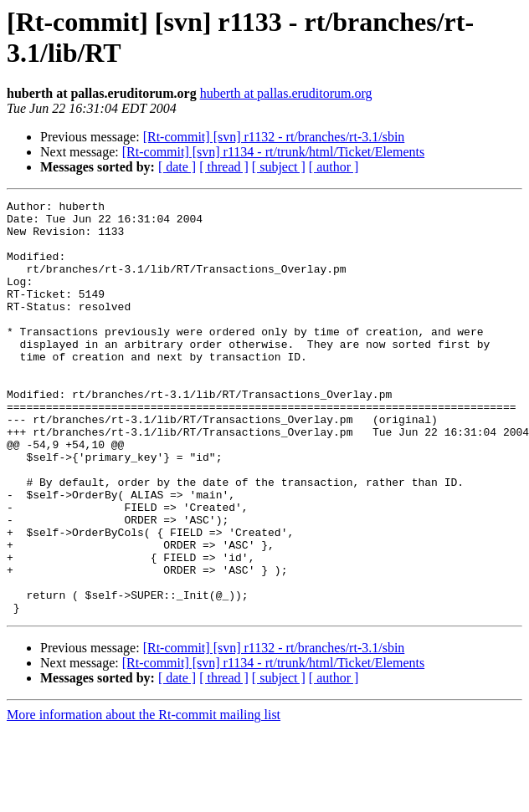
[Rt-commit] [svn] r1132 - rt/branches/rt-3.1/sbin (274, 137)
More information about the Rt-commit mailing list (144, 797)
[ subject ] (279, 167)
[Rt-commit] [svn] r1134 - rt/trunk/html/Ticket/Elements (273, 152)
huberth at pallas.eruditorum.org (286, 93)
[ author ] (334, 167)
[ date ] (177, 167)
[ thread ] (224, 167)
